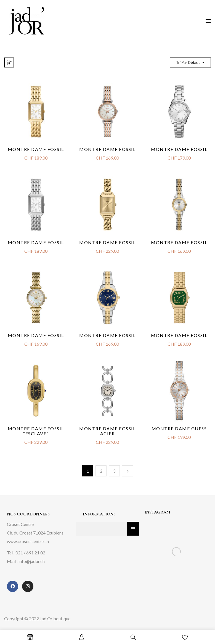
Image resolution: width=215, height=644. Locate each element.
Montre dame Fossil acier (107, 431)
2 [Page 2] (101, 471)
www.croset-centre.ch (28, 541)
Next (128, 471)
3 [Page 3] (114, 471)
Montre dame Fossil (107, 242)
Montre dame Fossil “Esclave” (36, 431)
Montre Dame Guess (179, 428)
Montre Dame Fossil (36, 149)
